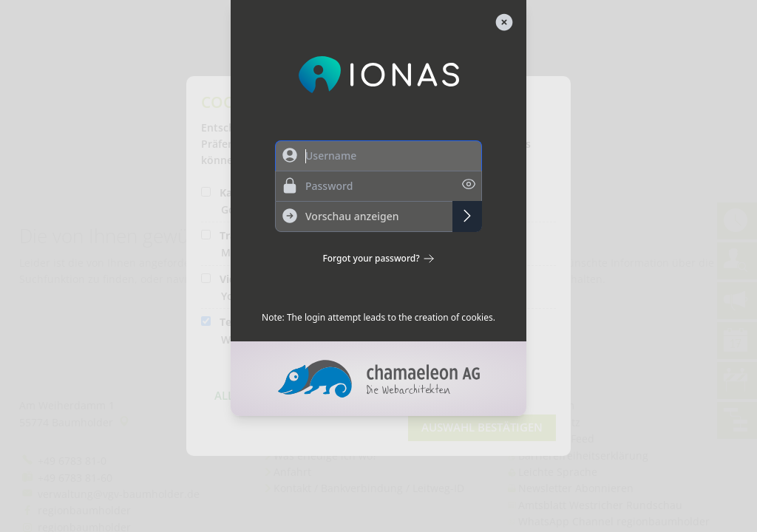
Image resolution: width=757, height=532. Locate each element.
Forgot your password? (378, 259)
